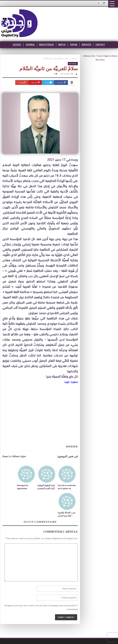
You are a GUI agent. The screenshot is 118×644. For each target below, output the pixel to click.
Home (67, 58)
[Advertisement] (42, 412)
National (74, 58)
